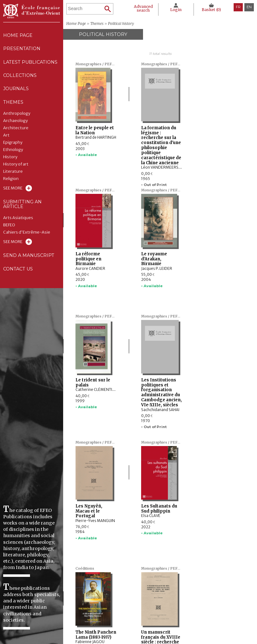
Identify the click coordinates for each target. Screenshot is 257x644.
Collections (132, 612)
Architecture (16, 130)
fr (238, 7)
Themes (127, 624)
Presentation (22, 49)
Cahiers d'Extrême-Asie (27, 234)
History (10, 159)
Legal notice (195, 606)
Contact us (18, 271)
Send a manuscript (29, 258)
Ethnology (13, 151)
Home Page (18, 35)
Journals (129, 618)
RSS (187, 635)
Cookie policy (195, 618)
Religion (11, 180)
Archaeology (15, 122)
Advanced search (143, 8)
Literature (13, 173)
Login (176, 10)
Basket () (211, 10)
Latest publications (30, 63)
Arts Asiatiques (18, 220)
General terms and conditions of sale (212, 626)
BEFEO (9, 227)
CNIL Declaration (199, 612)
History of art (16, 166)
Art (6, 137)
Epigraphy (13, 144)
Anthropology (17, 115)
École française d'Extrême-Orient (32, 11)
